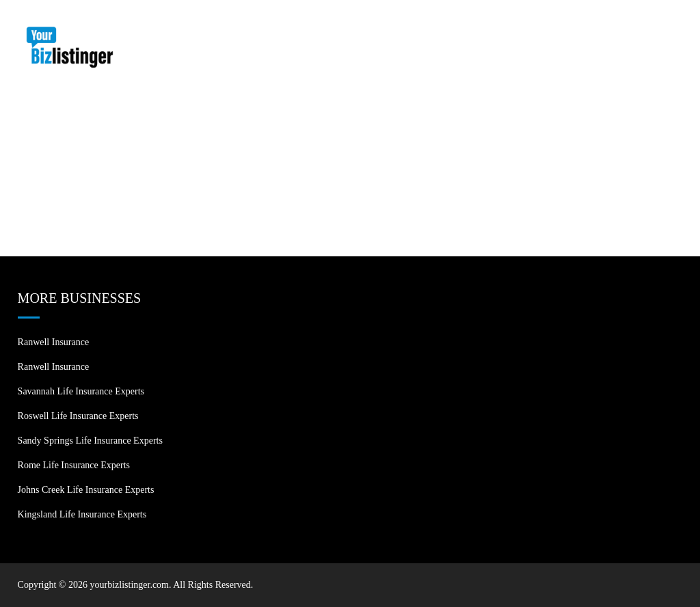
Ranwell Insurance (54, 342)
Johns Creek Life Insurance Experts (86, 490)
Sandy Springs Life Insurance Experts (90, 441)
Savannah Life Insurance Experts (81, 391)
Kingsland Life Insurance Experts (82, 514)
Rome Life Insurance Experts (74, 465)
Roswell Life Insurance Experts (78, 416)
